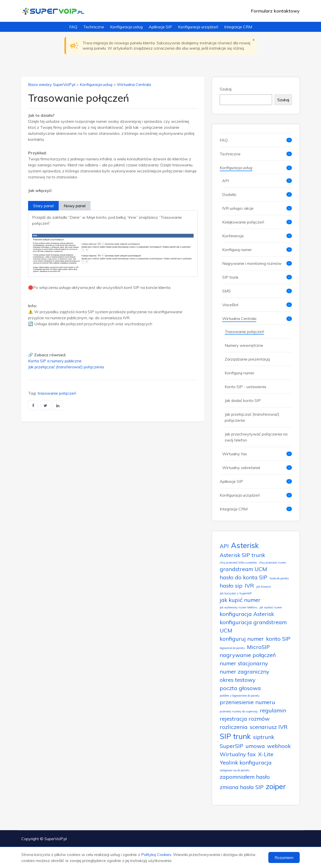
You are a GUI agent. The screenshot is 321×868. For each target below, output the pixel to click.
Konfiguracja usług (126, 27)
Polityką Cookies (156, 854)
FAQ (73, 27)
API (226, 181)
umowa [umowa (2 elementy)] (255, 746)
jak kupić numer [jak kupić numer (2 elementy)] (240, 600)
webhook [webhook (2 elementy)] (279, 746)
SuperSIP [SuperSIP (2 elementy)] (231, 746)
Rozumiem (284, 857)
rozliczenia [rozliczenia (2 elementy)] (234, 727)
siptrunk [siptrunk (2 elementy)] (264, 737)
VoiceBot (230, 305)
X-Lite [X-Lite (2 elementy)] (266, 754)
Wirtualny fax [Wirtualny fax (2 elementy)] (238, 754)
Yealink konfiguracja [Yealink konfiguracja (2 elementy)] (246, 762)
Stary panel (43, 206)
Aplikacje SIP (160, 27)
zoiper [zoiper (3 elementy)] (276, 786)
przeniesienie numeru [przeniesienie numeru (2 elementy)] (247, 702)
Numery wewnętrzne (244, 345)
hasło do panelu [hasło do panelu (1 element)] (279, 578)
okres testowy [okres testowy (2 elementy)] (238, 680)
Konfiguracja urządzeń (198, 27)
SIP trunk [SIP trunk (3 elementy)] (235, 736)
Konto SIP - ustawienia (245, 387)
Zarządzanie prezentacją (247, 359)
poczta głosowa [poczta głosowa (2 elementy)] (240, 688)
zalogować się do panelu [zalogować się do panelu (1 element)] (235, 770)
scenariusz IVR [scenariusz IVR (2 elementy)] (269, 727)
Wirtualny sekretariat (241, 468)
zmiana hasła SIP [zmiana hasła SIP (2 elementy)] (242, 787)
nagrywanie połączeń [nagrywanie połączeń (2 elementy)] (248, 655)
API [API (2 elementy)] (224, 546)
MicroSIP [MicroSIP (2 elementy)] (258, 647)
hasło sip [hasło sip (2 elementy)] (231, 585)
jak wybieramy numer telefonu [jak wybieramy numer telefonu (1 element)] (238, 607)
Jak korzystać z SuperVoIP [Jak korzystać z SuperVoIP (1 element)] (236, 593)
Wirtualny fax (235, 454)
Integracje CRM (238, 27)
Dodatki (229, 194)
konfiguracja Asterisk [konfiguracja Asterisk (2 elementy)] (247, 614)
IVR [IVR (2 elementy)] (249, 585)
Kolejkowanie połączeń (243, 222)
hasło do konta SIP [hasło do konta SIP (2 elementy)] (244, 577)
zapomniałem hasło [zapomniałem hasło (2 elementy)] (245, 777)
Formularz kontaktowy (275, 11)
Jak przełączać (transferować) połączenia (66, 367)
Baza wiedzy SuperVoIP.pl (52, 84)
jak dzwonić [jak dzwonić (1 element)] (264, 587)
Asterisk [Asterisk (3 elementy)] (245, 545)
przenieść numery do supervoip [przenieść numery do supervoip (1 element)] (239, 711)
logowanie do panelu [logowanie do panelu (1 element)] (232, 648)
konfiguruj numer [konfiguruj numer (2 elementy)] (242, 639)
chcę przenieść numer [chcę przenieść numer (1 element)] (272, 563)
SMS (226, 291)
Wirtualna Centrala (134, 84)
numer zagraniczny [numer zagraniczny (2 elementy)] (245, 671)
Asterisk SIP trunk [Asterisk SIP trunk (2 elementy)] (242, 555)
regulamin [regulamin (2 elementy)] (273, 710)
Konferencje (233, 236)
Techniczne (94, 27)
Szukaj (226, 89)
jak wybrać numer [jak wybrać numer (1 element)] (271, 607)
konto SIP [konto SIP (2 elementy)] (278, 639)
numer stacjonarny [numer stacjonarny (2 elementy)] (244, 663)
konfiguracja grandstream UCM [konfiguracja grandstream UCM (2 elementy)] (253, 626)
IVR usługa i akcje (238, 208)
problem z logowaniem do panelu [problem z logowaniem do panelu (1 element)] (240, 696)
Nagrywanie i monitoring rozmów (252, 263)
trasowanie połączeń (57, 393)
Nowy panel (75, 206)
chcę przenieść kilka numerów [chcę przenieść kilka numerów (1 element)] (238, 563)
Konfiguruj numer (237, 250)
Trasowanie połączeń (244, 332)
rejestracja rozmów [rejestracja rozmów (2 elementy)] (245, 719)
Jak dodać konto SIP (243, 400)
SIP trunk (230, 277)
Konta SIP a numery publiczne (55, 361)
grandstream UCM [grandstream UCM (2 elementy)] (243, 569)
